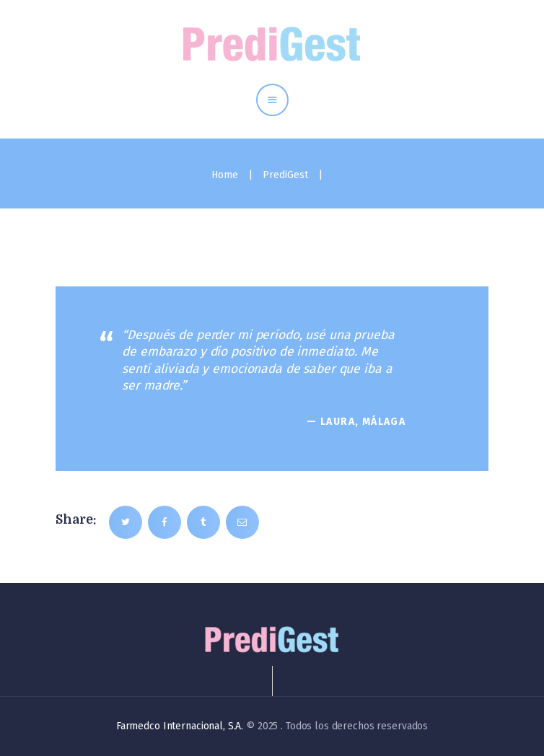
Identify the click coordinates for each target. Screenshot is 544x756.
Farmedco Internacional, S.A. (180, 726)
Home (225, 175)
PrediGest (285, 175)
